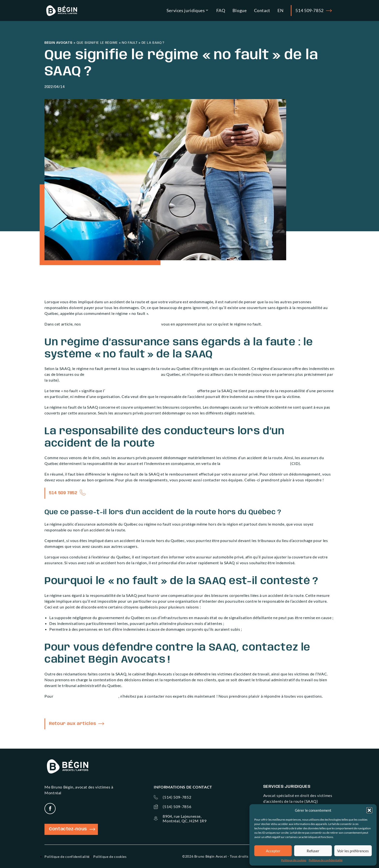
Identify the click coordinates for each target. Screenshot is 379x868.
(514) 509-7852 (177, 797)
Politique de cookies (294, 860)
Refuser (313, 851)
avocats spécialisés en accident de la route (121, 324)
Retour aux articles (77, 724)
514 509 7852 (63, 493)
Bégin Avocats (58, 43)
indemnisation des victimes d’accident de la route (151, 391)
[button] (369, 810)
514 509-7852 (314, 11)
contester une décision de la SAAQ (86, 696)
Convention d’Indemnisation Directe (256, 463)
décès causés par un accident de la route (123, 374)
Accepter (273, 851)
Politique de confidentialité (326, 860)
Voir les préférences (353, 851)
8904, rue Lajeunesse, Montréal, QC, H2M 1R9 (185, 818)
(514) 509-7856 (177, 807)
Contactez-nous (72, 829)
